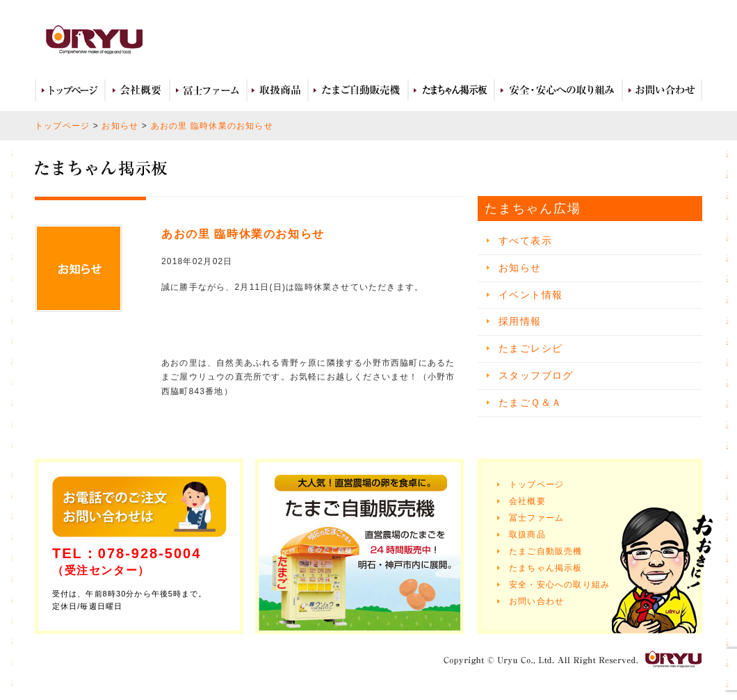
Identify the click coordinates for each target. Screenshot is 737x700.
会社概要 (137, 90)
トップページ (70, 90)
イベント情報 (531, 295)
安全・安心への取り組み (558, 90)
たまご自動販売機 (358, 90)
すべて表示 (525, 241)
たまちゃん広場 (451, 90)
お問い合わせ (662, 90)
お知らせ (120, 126)
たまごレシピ (531, 348)
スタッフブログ (536, 375)
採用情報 (520, 321)
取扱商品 (277, 90)
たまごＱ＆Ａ (530, 402)
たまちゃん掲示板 (546, 568)
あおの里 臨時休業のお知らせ (212, 126)
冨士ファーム (208, 90)
